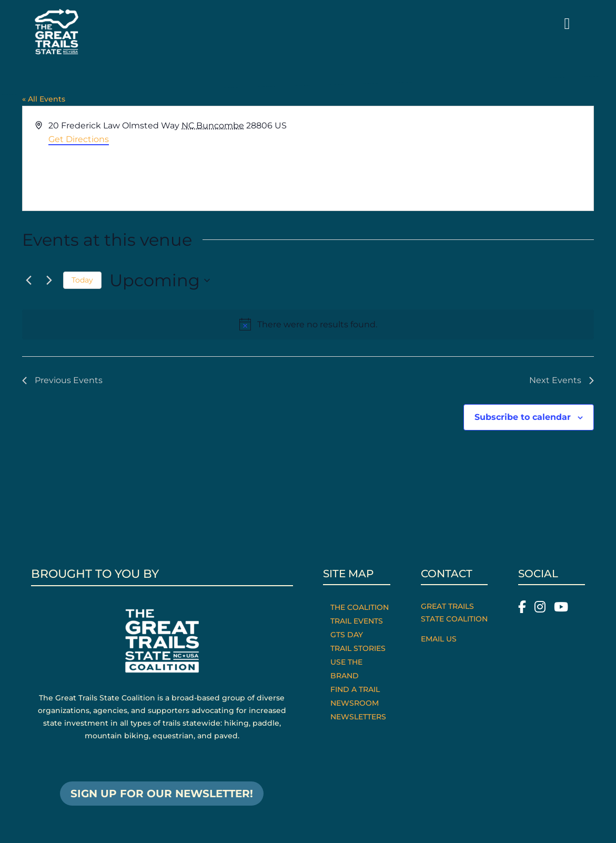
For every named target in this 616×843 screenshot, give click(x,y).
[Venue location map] (450, 158)
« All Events (44, 99)
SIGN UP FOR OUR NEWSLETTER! (162, 794)
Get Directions (79, 139)
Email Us (439, 639)
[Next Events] (49, 280)
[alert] (308, 325)
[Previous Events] (28, 280)
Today (82, 280)
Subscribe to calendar (523, 417)
